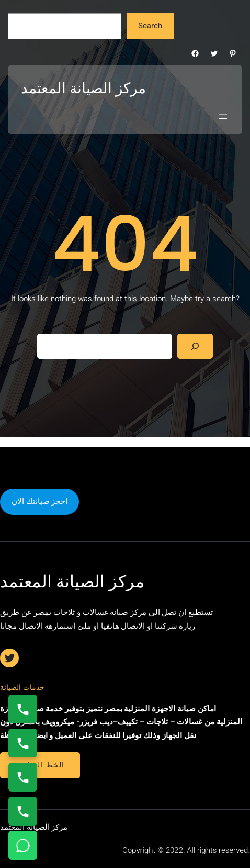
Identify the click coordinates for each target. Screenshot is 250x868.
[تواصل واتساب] (23, 845)
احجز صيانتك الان (39, 501)
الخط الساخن (40, 765)
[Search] (195, 346)
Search (150, 26)
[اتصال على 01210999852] (23, 811)
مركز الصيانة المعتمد (83, 88)
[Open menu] (223, 117)
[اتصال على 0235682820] (23, 743)
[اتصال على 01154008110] (23, 709)
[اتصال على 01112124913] (23, 777)
